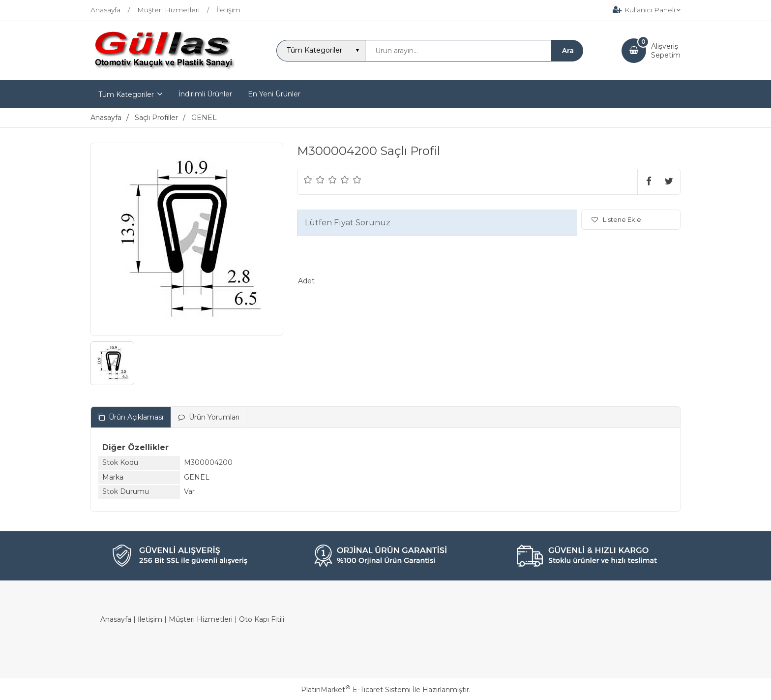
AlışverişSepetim (666, 51)
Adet (306, 281)
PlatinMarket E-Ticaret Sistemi (356, 690)
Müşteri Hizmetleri (201, 619)
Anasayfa (116, 619)
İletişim (150, 619)
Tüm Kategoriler (126, 94)
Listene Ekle (616, 219)
